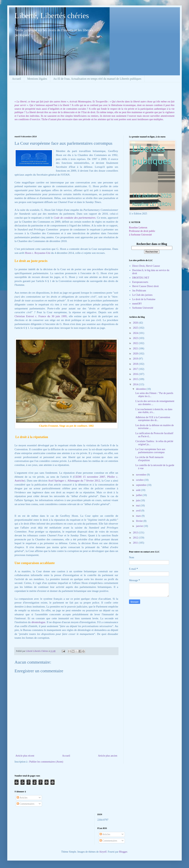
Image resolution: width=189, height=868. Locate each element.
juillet (139, 495)
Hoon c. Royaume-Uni (38, 253)
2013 (136, 533)
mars (139, 516)
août (138, 490)
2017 (136, 369)
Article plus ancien (108, 756)
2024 (136, 333)
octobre (140, 480)
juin (138, 500)
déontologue (38, 622)
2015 (136, 379)
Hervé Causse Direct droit (146, 286)
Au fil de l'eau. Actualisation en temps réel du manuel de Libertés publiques (97, 79)
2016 (136, 374)
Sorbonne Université (143, 308)
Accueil (17, 79)
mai (138, 506)
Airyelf (103, 852)
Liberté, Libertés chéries (52, 16)
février (140, 521)
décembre (141, 389)
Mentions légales (37, 79)
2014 (136, 384)
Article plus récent (25, 756)
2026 (136, 323)
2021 (136, 348)
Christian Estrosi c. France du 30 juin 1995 (41, 316)
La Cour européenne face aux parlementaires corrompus (150, 451)
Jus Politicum (139, 291)
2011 (136, 543)
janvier (140, 526)
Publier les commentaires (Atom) (46, 762)
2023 (136, 338)
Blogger (123, 852)
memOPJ (137, 304)
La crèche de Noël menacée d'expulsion (149, 459)
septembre (141, 485)
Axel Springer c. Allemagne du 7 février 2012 (74, 480)
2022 (136, 343)
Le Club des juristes (142, 295)
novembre (141, 475)
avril (139, 511)
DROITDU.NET (141, 278)
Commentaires (26, 804)
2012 (136, 538)
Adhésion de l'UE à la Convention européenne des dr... (153, 419)
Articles (22, 798)
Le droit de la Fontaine (144, 299)
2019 (136, 359)
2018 (136, 364)
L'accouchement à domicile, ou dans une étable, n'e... (154, 411)
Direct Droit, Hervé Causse (146, 266)
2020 (136, 354)
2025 (136, 328)
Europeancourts (140, 282)
